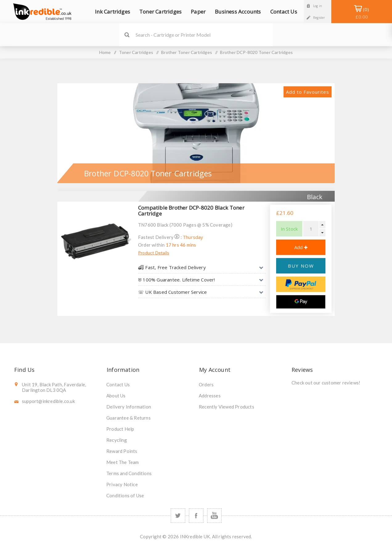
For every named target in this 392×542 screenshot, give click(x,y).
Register (319, 18)
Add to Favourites (308, 92)
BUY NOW (301, 266)
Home (105, 52)
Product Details (154, 253)
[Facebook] (196, 516)
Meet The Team (123, 462)
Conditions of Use (125, 495)
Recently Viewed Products (227, 407)
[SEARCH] (204, 35)
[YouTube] (214, 516)
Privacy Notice (122, 484)
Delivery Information (129, 407)
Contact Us (118, 384)
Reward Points (122, 451)
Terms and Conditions (129, 473)
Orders (206, 384)
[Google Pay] (301, 302)
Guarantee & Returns (129, 418)
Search (127, 35)
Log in (318, 6)
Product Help (120, 429)
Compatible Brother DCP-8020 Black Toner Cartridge (191, 211)
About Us (116, 396)
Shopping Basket (362, 13)
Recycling (117, 440)
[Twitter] (178, 516)
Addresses (210, 396)
